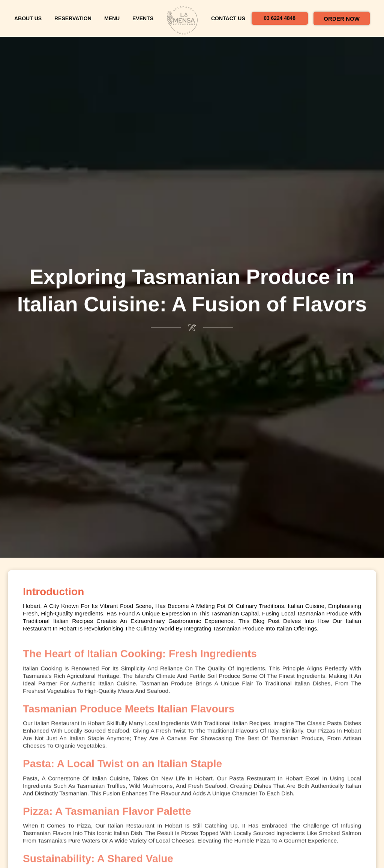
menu (112, 23)
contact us (228, 23)
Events (143, 23)
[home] (182, 21)
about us (28, 23)
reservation (73, 23)
